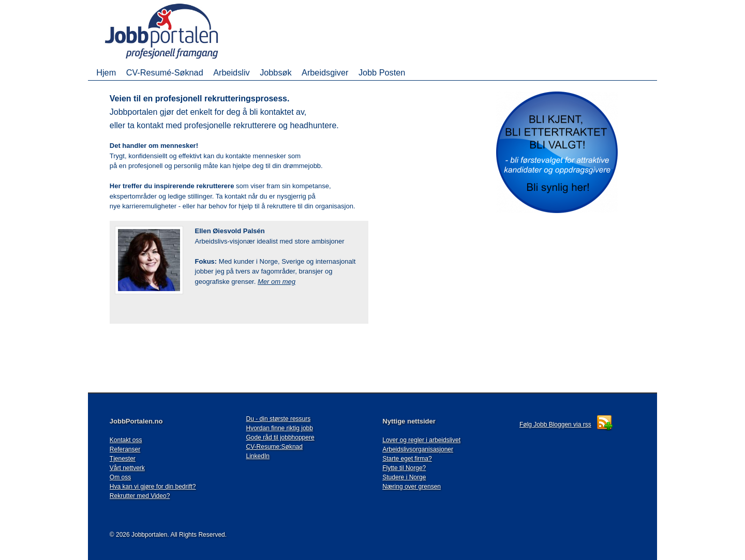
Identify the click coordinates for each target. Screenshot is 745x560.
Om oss (120, 477)
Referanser (125, 449)
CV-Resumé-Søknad (165, 72)
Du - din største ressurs (279, 419)
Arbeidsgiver (325, 72)
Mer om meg (277, 282)
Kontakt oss (126, 440)
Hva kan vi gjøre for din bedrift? (153, 487)
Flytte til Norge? (404, 468)
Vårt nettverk (127, 468)
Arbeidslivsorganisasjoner (418, 449)
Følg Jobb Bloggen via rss (555, 425)
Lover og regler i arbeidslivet (421, 440)
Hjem (106, 72)
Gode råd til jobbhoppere (280, 437)
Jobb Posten (382, 72)
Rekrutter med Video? (140, 496)
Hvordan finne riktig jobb (280, 428)
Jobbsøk (275, 72)
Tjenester (123, 459)
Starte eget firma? (407, 459)
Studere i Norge (404, 477)
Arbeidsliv (231, 72)
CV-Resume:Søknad (274, 447)
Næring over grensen (412, 487)
